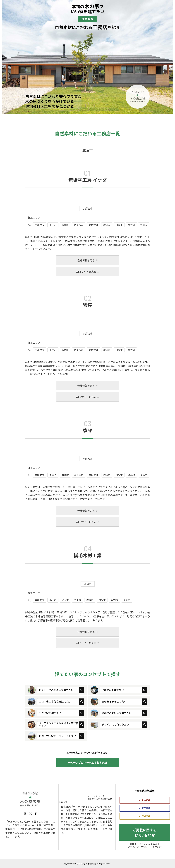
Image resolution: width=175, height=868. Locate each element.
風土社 (133, 844)
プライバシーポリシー (139, 847)
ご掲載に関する (145, 832)
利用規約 (157, 847)
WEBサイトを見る (86, 275)
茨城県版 (146, 816)
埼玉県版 (146, 808)
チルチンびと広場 (148, 844)
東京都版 (146, 800)
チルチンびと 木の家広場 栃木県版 (88, 762)
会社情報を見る (86, 264)
